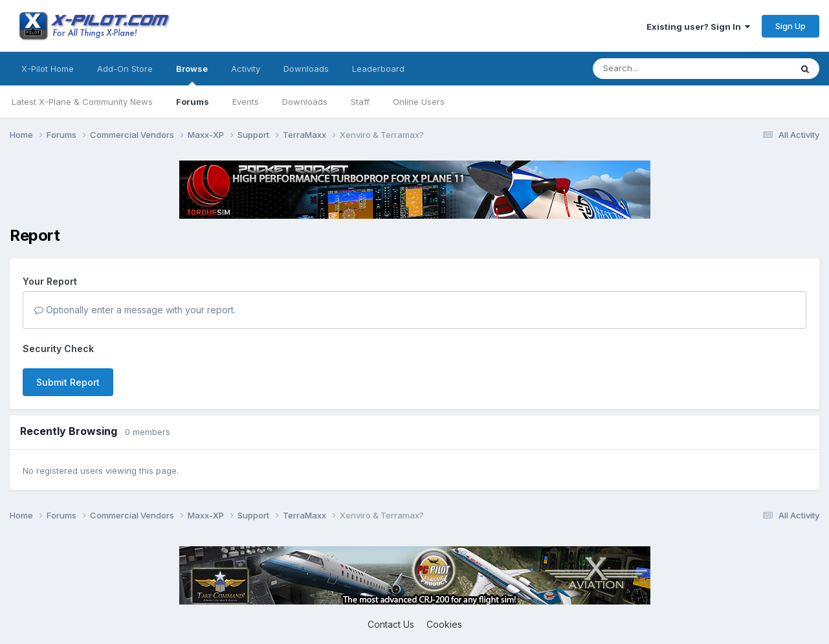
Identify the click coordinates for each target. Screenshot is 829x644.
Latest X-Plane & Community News (82, 102)
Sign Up (790, 26)
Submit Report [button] (68, 382)
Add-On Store (125, 69)
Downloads (305, 102)
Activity (246, 69)
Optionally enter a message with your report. (135, 310)
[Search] (666, 69)
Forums (193, 102)
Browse (192, 74)
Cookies (444, 624)
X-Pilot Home (48, 69)
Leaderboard (378, 69)
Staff (360, 102)
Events (246, 102)
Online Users (419, 102)
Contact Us (391, 624)
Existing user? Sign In (698, 27)
